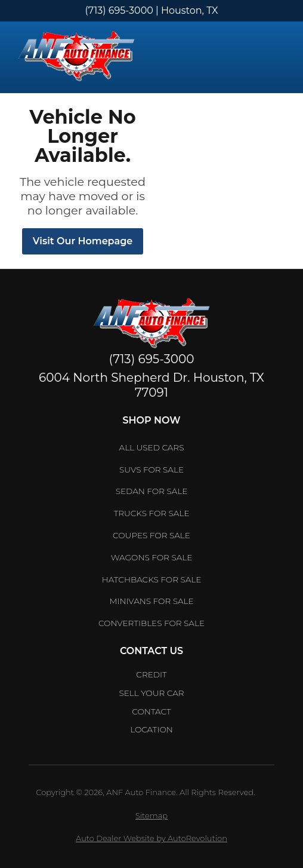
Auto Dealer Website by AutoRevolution (151, 838)
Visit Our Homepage (83, 241)
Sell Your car (151, 693)
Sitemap (151, 815)
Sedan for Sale (152, 491)
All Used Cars (152, 447)
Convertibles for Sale (151, 623)
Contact (151, 711)
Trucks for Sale (152, 513)
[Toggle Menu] (279, 57)
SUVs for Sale (151, 470)
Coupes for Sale (151, 535)
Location (151, 729)
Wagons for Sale (152, 557)
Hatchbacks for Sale (152, 579)
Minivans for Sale (151, 601)
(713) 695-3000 (119, 10)
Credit (151, 674)
